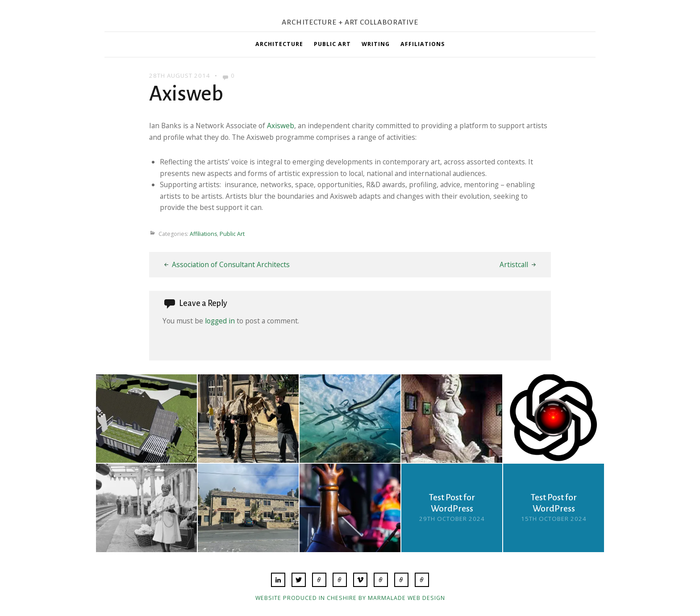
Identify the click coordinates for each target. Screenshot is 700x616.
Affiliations (423, 44)
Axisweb (281, 126)
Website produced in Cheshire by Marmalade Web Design (350, 598)
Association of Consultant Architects (231, 264)
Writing (376, 44)
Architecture (279, 44)
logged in (220, 321)
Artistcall (514, 264)
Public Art (332, 44)
